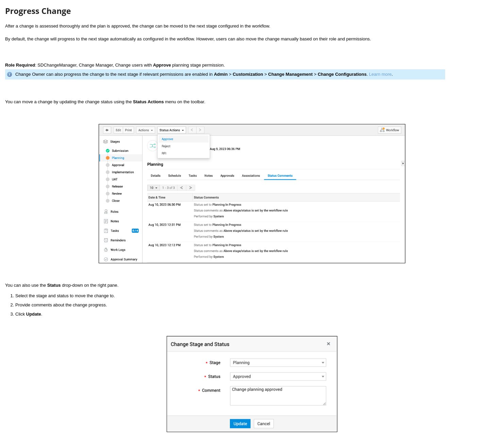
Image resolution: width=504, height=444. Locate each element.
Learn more (380, 74)
